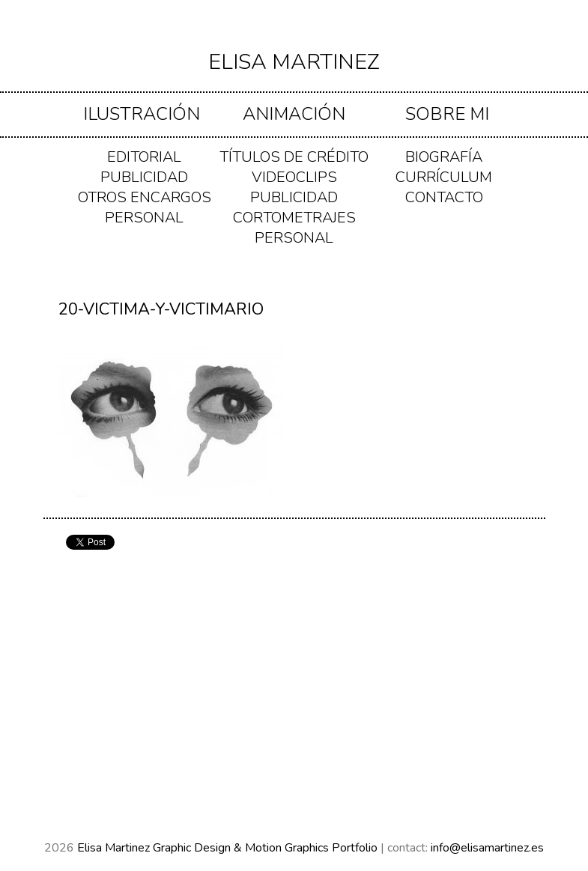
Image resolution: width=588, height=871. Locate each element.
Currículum (444, 177)
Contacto (444, 197)
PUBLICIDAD (144, 177)
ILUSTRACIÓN (142, 114)
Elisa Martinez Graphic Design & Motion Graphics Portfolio (229, 848)
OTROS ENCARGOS (145, 197)
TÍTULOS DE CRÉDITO (294, 157)
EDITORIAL (144, 157)
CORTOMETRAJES (294, 218)
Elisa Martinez (294, 62)
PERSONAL (144, 218)
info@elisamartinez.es (487, 848)
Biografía (444, 157)
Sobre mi (447, 114)
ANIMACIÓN (294, 114)
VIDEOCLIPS (294, 177)
